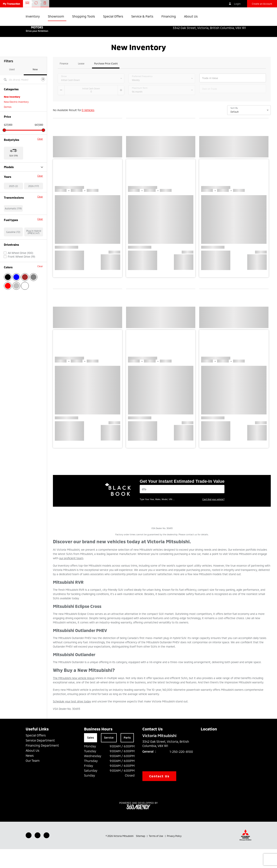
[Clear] (43, 98)
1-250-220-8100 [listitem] (240, 23)
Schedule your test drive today (72, 720)
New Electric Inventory (16, 121)
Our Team (33, 779)
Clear (40, 158)
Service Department (40, 759)
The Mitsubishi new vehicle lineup (74, 697)
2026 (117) (34, 225)
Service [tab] (109, 756)
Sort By (234, 127)
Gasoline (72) (13, 271)
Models (23, 186)
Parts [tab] (127, 756)
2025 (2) (13, 225)
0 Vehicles (88, 129)
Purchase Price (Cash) (106, 82)
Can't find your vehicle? (213, 518)
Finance (64, 82)
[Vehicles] (182, 508)
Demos (8, 126)
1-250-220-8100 (181, 770)
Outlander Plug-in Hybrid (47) (20, 201)
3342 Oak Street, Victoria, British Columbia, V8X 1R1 (212, 28)
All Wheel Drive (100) (20, 292)
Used (12, 88)
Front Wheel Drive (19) (21, 296)
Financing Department (42, 764)
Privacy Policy (174, 855)
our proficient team (71, 577)
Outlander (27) (12, 196)
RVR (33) (9, 206)
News (30, 774)
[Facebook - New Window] (29, 854)
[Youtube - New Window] (38, 854)
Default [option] (235, 131)
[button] (11, 4)
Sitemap (141, 855)
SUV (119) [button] (14, 174)
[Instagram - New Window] (46, 854)
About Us (32, 769)
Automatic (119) (13, 247)
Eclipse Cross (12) (13, 191)
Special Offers (36, 754)
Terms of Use (156, 855)
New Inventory (12, 116)
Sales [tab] (91, 756)
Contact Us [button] (159, 795)
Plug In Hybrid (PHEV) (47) (34, 271)
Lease (81, 82)
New (35, 88)
